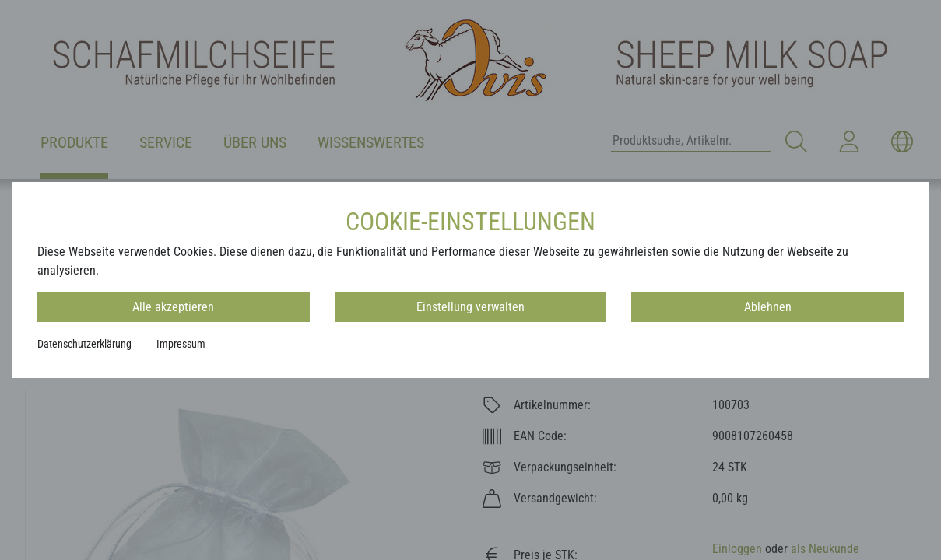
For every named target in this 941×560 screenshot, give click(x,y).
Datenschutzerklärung (84, 344)
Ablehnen (768, 307)
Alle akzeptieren (173, 307)
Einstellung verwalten (470, 307)
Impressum (181, 344)
